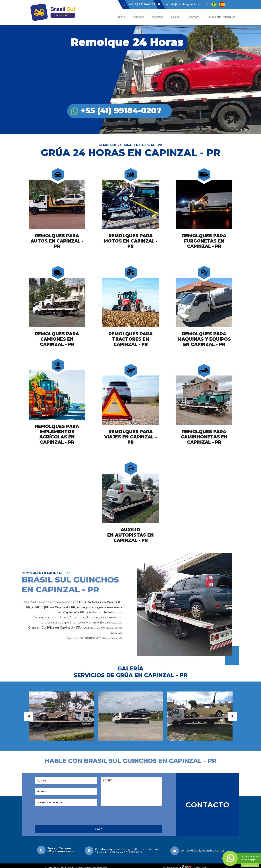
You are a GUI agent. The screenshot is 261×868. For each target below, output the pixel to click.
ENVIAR (99, 829)
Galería (175, 17)
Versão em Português (221, 17)
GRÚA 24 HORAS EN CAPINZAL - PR (131, 153)
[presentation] (99, 818)
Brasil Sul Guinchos (53, 12)
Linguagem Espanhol (222, 4)
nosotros (158, 17)
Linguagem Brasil (214, 4)
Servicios (139, 17)
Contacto (193, 17)
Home (121, 17)
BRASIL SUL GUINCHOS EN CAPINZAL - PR (70, 584)
